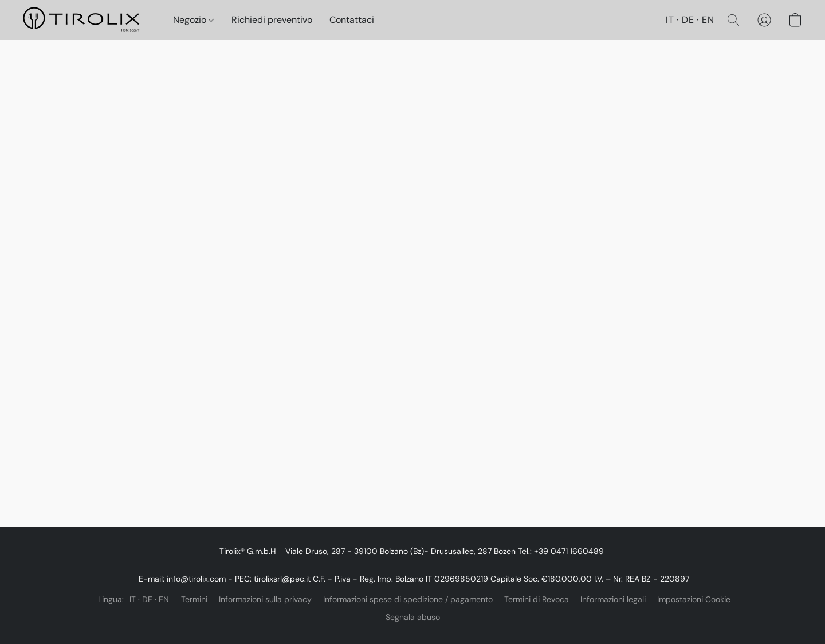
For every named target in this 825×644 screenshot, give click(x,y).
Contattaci (352, 20)
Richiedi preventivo (272, 20)
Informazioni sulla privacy (265, 599)
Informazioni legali (613, 599)
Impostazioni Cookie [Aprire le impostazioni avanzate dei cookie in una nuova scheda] (694, 599)
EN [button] (708, 20)
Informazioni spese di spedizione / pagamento (408, 599)
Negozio (193, 20)
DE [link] (148, 599)
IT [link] (133, 599)
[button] (87, 20)
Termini (194, 599)
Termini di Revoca (537, 599)
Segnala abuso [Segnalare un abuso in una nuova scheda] (413, 617)
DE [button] (688, 20)
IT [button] (670, 20)
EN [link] (164, 599)
